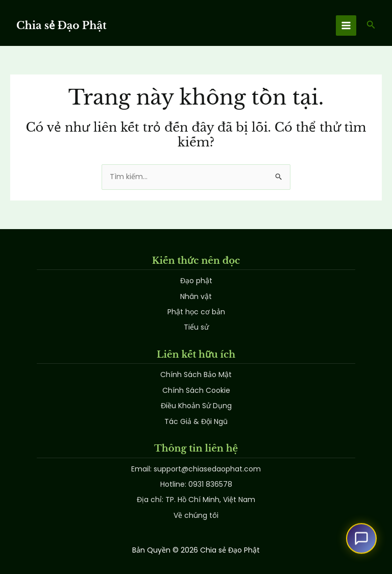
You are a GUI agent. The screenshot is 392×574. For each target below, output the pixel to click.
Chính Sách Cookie (196, 390)
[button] (371, 26)
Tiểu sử (196, 327)
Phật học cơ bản (196, 312)
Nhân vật (196, 296)
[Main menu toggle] (346, 26)
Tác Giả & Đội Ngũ (196, 421)
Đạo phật (196, 281)
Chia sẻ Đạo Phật (62, 26)
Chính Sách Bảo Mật (196, 375)
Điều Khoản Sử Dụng (196, 406)
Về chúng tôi (196, 515)
